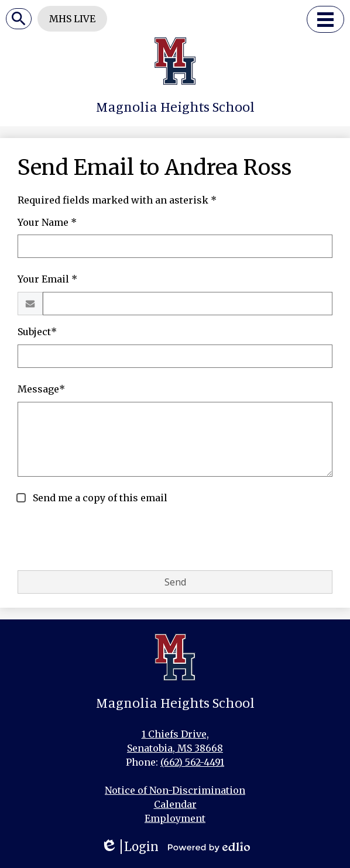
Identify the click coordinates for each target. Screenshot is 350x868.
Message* (41, 389)
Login (130, 847)
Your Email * (47, 279)
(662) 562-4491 (192, 762)
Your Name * (47, 222)
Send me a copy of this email (99, 498)
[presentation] (107, 538)
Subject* (37, 332)
